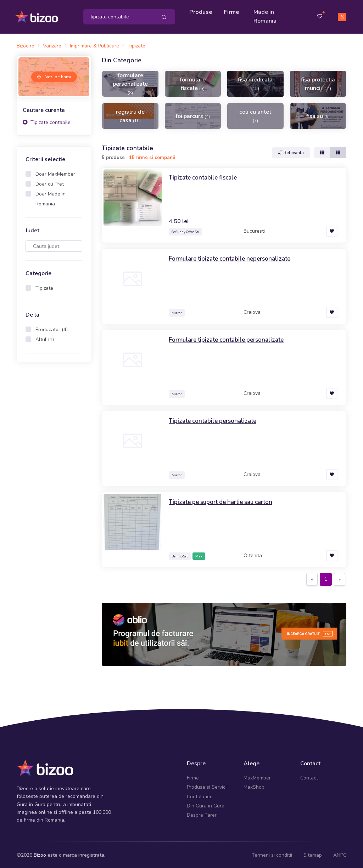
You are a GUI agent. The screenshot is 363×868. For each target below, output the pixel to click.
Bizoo (40, 854)
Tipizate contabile (47, 121)
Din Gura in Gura (206, 804)
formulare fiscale (193, 83)
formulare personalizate (130, 82)
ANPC (340, 854)
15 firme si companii (152, 156)
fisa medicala (255, 82)
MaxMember (257, 776)
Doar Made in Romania (51, 198)
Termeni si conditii (272, 854)
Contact (309, 776)
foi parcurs (193, 115)
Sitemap (313, 854)
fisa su (318, 115)
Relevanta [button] (291, 152)
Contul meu (200, 795)
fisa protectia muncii (318, 83)
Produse (202, 11)
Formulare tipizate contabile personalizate (229, 339)
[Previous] (312, 578)
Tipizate (44, 287)
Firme (232, 11)
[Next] (340, 578)
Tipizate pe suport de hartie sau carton (224, 501)
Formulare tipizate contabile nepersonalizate (233, 257)
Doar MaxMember (55, 173)
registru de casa (130, 115)
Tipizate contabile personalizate (215, 420)
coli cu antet (255, 114)
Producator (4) (52, 328)
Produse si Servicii (207, 786)
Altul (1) (45, 338)
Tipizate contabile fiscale (205, 176)
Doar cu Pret (50, 183)
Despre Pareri (202, 814)
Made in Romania (266, 16)
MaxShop (254, 786)
